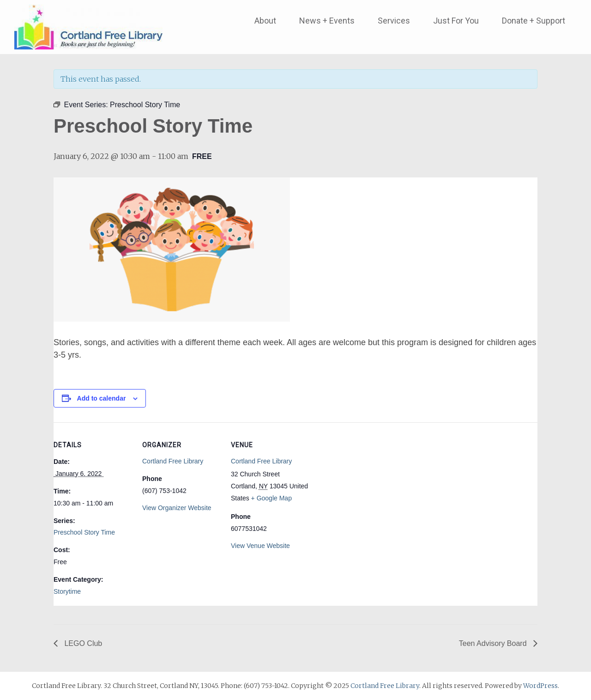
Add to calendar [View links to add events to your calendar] (102, 398)
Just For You (456, 21)
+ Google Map (271, 498)
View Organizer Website (177, 508)
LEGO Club (82, 643)
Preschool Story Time (84, 532)
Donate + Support (534, 21)
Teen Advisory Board (494, 643)
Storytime (67, 591)
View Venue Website (260, 546)
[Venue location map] (368, 486)
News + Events (327, 21)
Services (394, 21)
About (265, 21)
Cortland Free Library (173, 461)
